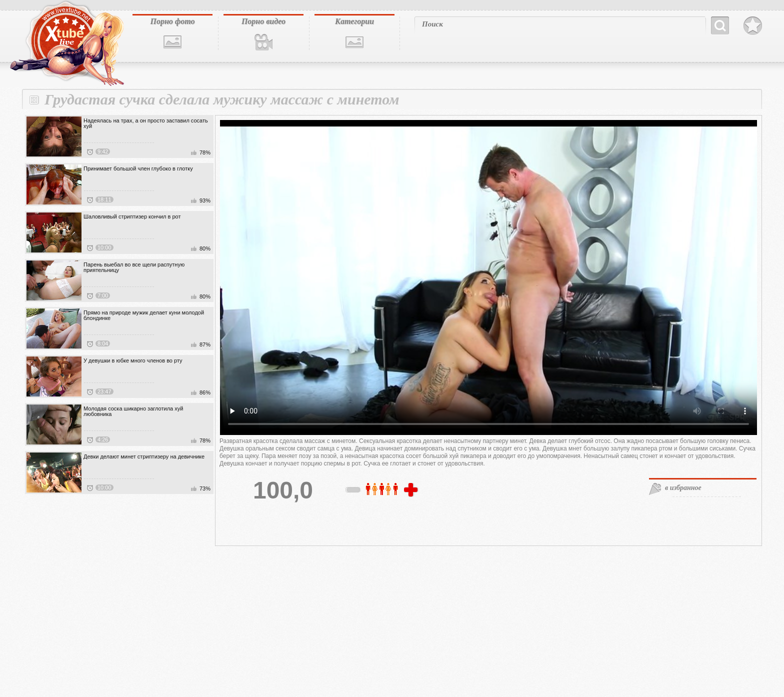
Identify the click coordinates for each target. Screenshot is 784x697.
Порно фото (172, 21)
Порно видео (263, 21)
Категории (354, 21)
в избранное (683, 488)
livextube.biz (66, 43)
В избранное (753, 26)
